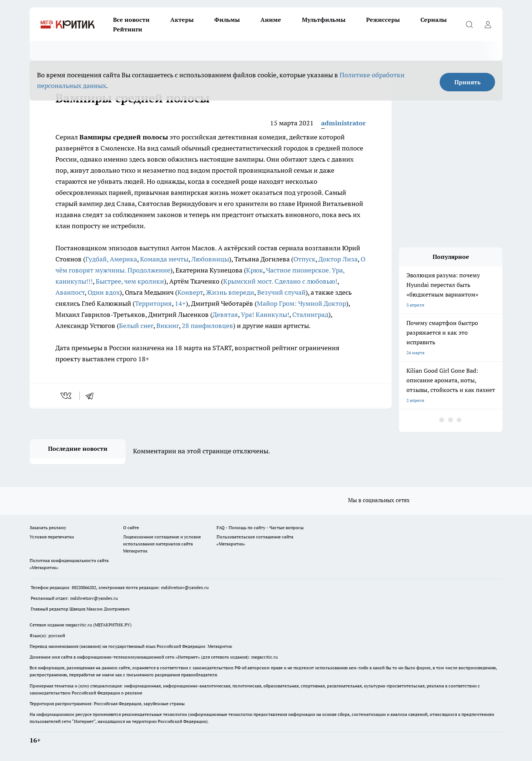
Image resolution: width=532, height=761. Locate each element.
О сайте (131, 527)
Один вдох (104, 292)
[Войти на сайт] (488, 24)
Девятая (225, 314)
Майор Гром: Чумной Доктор (301, 303)
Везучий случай (281, 292)
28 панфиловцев (207, 326)
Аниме (271, 20)
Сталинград (310, 314)
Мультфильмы (324, 20)
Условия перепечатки (52, 537)
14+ (180, 303)
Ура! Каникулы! (265, 314)
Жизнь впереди (230, 292)
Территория (153, 303)
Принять (468, 82)
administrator (343, 123)
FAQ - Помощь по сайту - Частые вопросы (260, 527)
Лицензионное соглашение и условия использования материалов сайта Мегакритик (162, 544)
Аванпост (70, 292)
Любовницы (210, 259)
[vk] (67, 396)
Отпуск (304, 259)
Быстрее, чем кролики (130, 281)
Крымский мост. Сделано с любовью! (280, 281)
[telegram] (92, 396)
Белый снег (136, 326)
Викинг (168, 326)
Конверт (190, 292)
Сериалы (434, 20)
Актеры (182, 20)
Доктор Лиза (338, 259)
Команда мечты (164, 259)
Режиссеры (383, 20)
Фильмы (227, 20)
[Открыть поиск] (469, 24)
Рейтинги (128, 29)
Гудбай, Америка (111, 259)
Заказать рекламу (48, 527)
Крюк (255, 270)
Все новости (131, 20)
